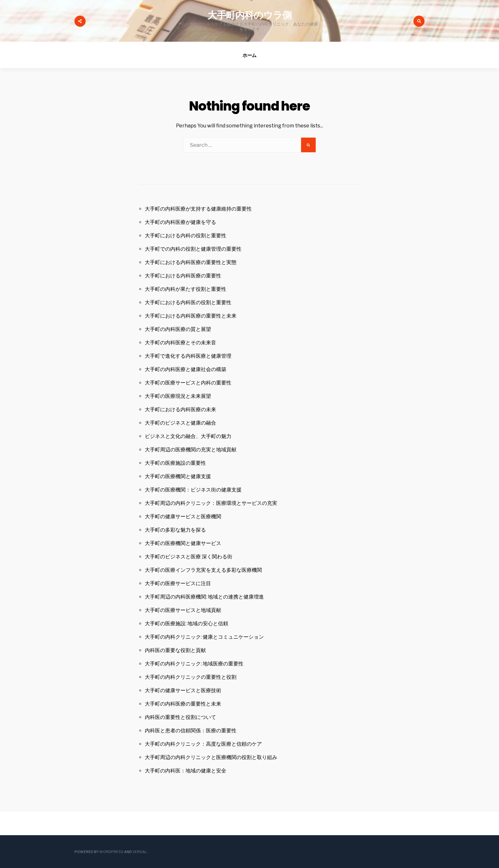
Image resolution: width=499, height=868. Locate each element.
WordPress (111, 852)
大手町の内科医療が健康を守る (180, 222)
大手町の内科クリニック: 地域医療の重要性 (194, 664)
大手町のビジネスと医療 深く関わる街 (189, 557)
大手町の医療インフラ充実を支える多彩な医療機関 (203, 570)
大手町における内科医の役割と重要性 (188, 302)
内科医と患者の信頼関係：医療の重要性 (191, 731)
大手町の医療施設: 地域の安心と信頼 (186, 624)
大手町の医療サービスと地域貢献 (183, 610)
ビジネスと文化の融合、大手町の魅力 (188, 436)
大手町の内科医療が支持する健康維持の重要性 (198, 209)
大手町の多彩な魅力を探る (175, 530)
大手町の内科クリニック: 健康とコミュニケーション (204, 637)
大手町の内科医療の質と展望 (178, 329)
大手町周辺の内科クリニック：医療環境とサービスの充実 (211, 503)
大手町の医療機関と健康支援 (178, 476)
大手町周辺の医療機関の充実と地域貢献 (191, 450)
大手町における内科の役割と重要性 (186, 236)
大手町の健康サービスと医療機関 (183, 516)
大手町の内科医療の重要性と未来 (183, 704)
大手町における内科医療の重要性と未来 (191, 316)
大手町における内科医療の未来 (180, 409)
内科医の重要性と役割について (180, 717)
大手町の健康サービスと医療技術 (183, 690)
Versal (140, 852)
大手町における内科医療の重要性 (183, 276)
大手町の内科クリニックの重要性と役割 (191, 677)
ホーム (250, 55)
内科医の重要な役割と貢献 (175, 650)
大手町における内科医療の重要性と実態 (191, 262)
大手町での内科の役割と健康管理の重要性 (193, 249)
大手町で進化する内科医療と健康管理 (188, 356)
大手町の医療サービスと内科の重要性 (188, 383)
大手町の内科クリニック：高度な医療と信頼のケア (203, 744)
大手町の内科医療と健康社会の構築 (186, 369)
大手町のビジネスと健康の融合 (180, 423)
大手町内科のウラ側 (250, 15)
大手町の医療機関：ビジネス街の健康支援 (193, 490)
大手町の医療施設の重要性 (175, 463)
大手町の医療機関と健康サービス (183, 543)
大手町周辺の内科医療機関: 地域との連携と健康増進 (204, 597)
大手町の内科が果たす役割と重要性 (186, 289)
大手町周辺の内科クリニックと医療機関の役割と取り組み (211, 757)
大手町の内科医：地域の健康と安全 (186, 771)
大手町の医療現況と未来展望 (178, 396)
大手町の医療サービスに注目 (178, 583)
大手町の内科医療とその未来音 (180, 343)
